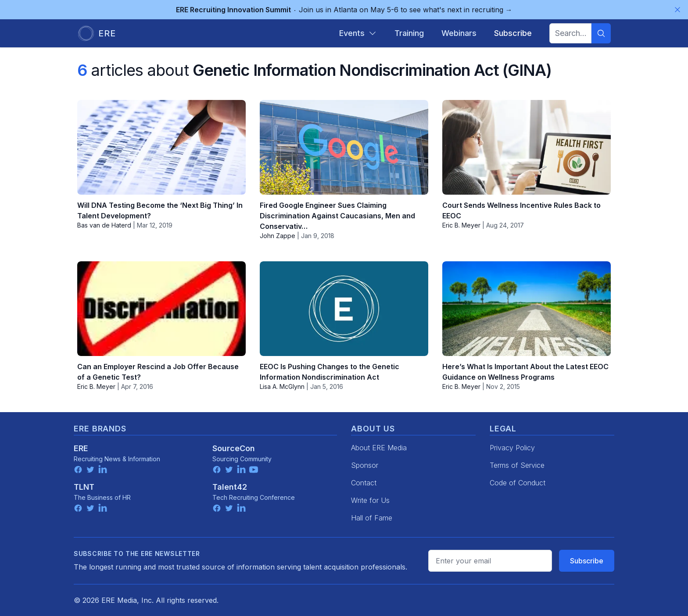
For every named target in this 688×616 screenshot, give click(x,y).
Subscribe (587, 561)
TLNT (84, 487)
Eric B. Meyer (461, 225)
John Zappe (278, 236)
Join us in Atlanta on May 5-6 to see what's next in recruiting (344, 10)
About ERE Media (379, 448)
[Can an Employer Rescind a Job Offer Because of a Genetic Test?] (161, 309)
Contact (364, 483)
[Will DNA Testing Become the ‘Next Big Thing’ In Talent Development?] (161, 147)
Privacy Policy (512, 448)
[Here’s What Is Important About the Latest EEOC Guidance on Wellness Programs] (527, 309)
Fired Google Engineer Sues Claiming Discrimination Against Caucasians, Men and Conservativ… (337, 216)
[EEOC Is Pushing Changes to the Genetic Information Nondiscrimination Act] (344, 309)
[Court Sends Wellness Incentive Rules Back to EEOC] (527, 147)
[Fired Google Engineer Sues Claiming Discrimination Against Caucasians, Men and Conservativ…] (344, 147)
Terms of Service (517, 465)
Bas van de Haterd (104, 225)
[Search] (601, 33)
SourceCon (234, 448)
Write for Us (370, 500)
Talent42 (230, 487)
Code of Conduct (518, 483)
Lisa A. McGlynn (282, 386)
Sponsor (365, 465)
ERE (81, 448)
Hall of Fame (372, 518)
